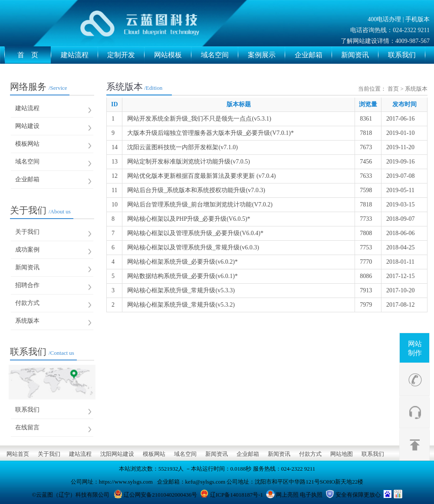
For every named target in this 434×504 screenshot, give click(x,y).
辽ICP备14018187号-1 (237, 495)
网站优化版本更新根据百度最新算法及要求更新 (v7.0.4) (201, 176)
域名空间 (220, 55)
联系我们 (407, 55)
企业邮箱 (313, 55)
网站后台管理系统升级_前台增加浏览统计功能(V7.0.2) (200, 205)
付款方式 (27, 303)
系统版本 (27, 321)
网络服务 (39, 87)
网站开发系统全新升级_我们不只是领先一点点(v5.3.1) (199, 119)
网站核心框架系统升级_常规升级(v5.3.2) (181, 305)
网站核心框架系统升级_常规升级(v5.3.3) (181, 290)
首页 (393, 89)
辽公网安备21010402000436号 (160, 495)
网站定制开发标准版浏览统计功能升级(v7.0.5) (188, 162)
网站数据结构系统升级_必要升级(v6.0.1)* (182, 276)
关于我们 (40, 210)
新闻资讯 (360, 55)
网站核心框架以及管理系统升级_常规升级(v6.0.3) (193, 247)
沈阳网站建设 (117, 454)
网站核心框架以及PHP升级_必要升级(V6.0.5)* (189, 219)
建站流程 (79, 55)
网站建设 (27, 126)
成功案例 (27, 250)
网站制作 (415, 348)
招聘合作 (27, 285)
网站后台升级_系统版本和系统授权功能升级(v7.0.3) (196, 190)
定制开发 (126, 55)
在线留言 (27, 427)
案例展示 (266, 55)
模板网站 (27, 144)
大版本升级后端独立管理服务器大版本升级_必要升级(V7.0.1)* (210, 133)
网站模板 (173, 55)
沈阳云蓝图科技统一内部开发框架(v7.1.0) (182, 147)
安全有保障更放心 (358, 495)
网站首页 (18, 454)
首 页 (34, 55)
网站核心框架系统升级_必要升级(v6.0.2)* (182, 262)
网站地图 (342, 454)
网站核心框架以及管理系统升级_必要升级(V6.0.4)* (195, 233)
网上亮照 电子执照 (299, 495)
